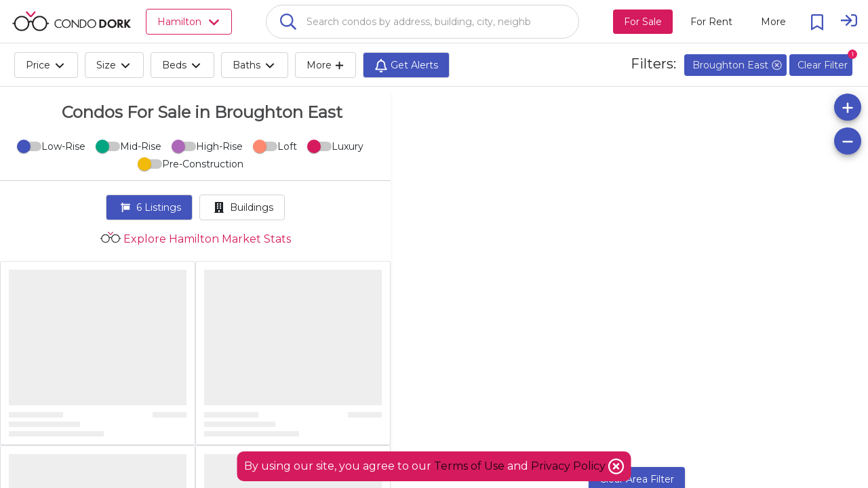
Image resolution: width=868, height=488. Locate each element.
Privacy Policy (570, 466)
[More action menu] (773, 22)
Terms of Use (469, 466)
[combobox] (422, 22)
